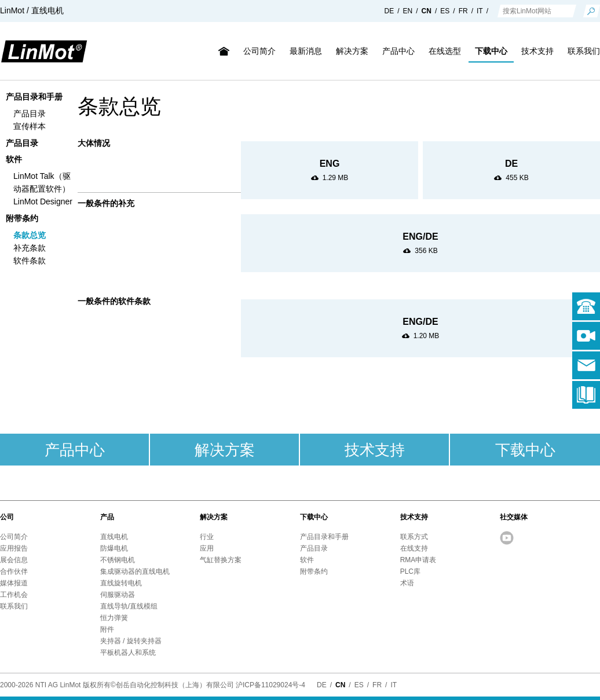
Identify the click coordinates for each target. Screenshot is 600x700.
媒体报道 (14, 583)
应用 (207, 548)
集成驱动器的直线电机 (135, 571)
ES (445, 11)
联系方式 (414, 537)
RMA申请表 (418, 560)
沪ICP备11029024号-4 (270, 685)
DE (389, 11)
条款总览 (30, 235)
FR (463, 11)
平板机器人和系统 (128, 653)
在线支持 (414, 548)
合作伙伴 (14, 571)
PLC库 (410, 571)
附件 (107, 629)
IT (480, 11)
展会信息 (14, 560)
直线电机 (114, 537)
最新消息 (306, 51)
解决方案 (352, 51)
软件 (14, 159)
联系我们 (14, 606)
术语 (407, 583)
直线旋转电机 (121, 583)
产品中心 (398, 51)
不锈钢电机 (118, 560)
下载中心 (491, 51)
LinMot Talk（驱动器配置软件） (42, 182)
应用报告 (14, 548)
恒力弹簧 (114, 618)
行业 (207, 537)
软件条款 (30, 261)
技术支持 (537, 51)
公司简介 (259, 51)
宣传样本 (30, 126)
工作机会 (14, 595)
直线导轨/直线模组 (129, 606)
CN (427, 11)
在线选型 (445, 51)
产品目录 (30, 113)
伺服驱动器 (118, 595)
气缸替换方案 (221, 560)
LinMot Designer (43, 201)
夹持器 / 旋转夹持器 (131, 641)
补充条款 (30, 248)
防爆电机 (114, 548)
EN (408, 11)
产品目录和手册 (34, 97)
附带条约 (22, 218)
